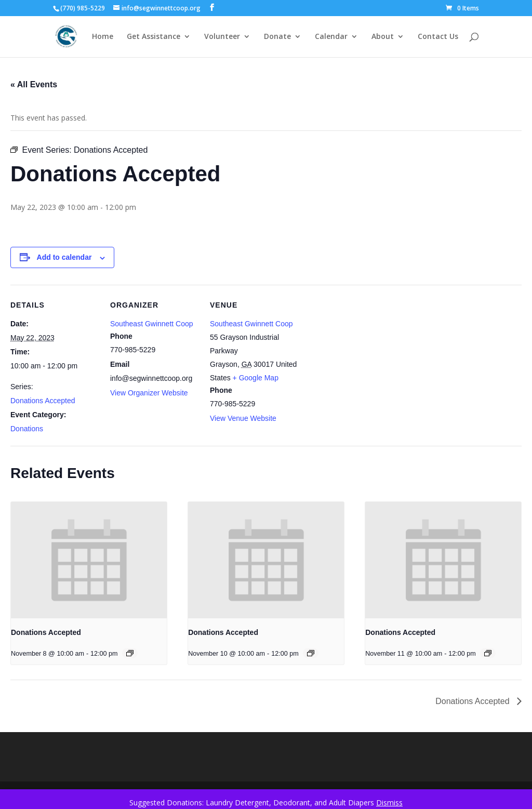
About (383, 37)
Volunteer (222, 37)
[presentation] (89, 560)
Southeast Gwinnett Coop (152, 324)
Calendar (331, 37)
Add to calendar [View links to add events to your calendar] (64, 257)
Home (103, 37)
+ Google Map (256, 378)
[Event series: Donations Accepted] (130, 653)
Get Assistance (154, 37)
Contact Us (438, 37)
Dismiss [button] (389, 803)
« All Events (34, 84)
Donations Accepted (43, 401)
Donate (277, 37)
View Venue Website (243, 418)
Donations (27, 429)
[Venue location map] (364, 356)
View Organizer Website (149, 393)
